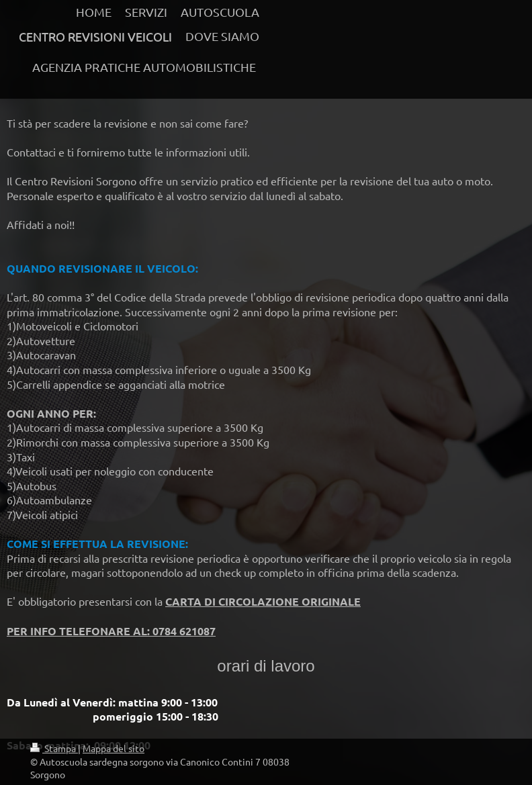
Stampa (54, 748)
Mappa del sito (114, 748)
